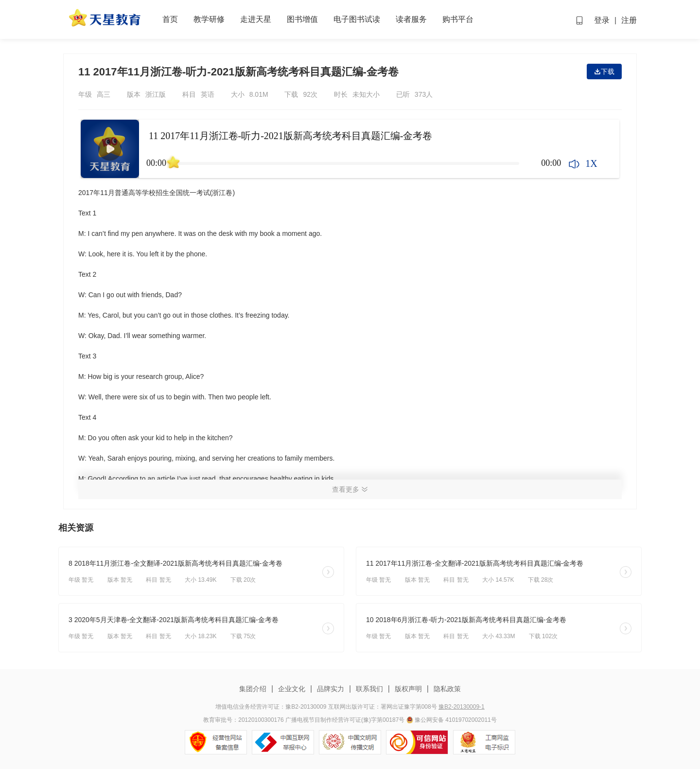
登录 (602, 20)
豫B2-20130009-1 (462, 707)
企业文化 (292, 689)
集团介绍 (254, 689)
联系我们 (369, 689)
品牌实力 (331, 689)
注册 (629, 20)
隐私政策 (446, 689)
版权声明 (408, 689)
